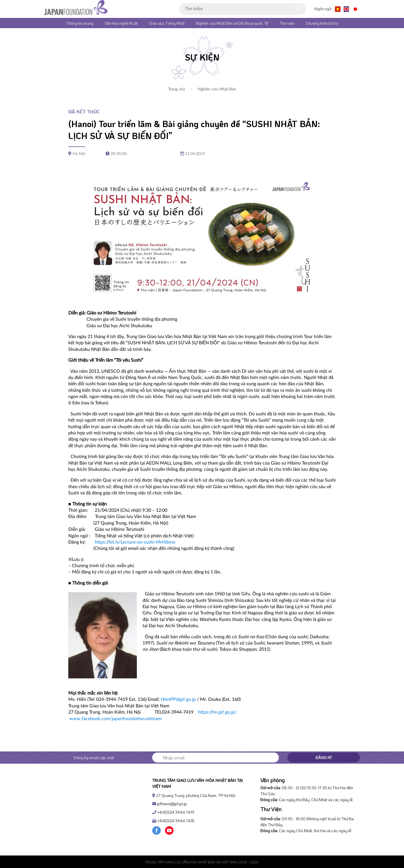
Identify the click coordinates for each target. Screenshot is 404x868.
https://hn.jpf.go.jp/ (217, 712)
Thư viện (287, 23)
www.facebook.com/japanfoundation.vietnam (116, 719)
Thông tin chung (80, 23)
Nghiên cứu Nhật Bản (214, 89)
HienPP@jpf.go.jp (178, 699)
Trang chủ (177, 89)
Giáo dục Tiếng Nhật (167, 23)
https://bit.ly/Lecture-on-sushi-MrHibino (135, 542)
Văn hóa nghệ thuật (121, 23)
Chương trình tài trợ (322, 23)
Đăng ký (324, 758)
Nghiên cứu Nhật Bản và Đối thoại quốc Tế (232, 23)
